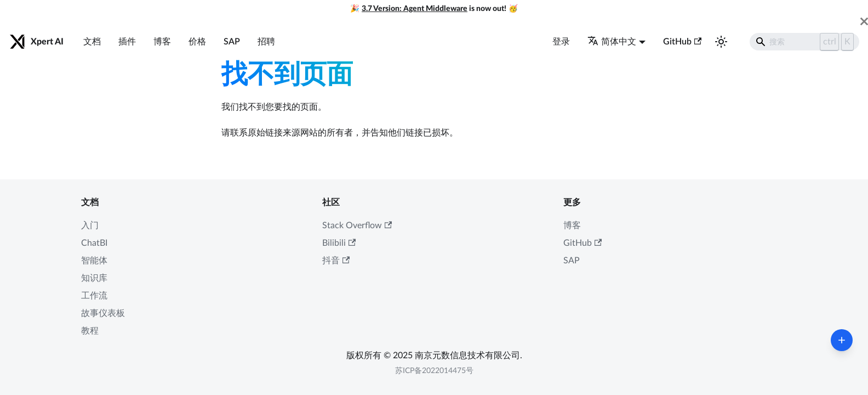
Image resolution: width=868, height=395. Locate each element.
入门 (90, 225)
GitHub (682, 42)
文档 (92, 42)
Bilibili (339, 243)
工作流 (94, 296)
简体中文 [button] (612, 42)
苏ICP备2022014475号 (434, 371)
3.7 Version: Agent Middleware (415, 9)
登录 (561, 42)
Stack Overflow (357, 225)
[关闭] (864, 21)
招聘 (266, 42)
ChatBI (94, 243)
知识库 (94, 278)
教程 (90, 331)
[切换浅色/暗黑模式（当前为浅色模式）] (721, 42)
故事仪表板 (103, 313)
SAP (232, 42)
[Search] (804, 42)
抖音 (336, 261)
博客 (162, 42)
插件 (127, 42)
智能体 (94, 261)
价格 (197, 42)
